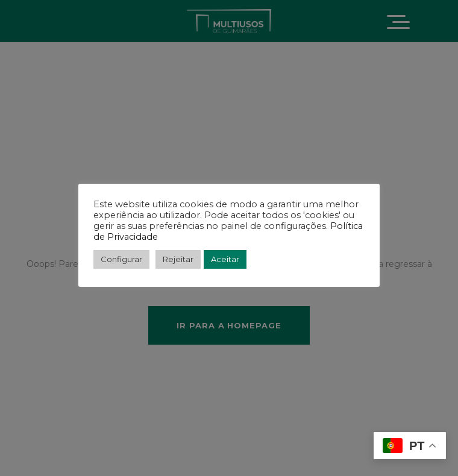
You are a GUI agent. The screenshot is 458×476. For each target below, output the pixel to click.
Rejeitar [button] (178, 259)
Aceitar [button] (225, 259)
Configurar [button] (121, 259)
